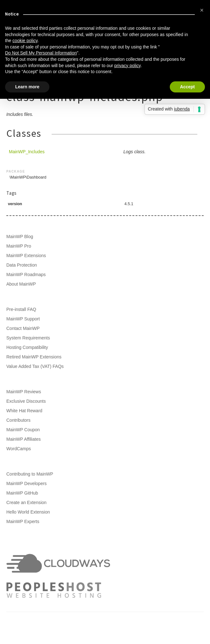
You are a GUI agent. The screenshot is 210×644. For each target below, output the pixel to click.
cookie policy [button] (25, 41)
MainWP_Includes (27, 152)
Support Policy (36, 628)
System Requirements (28, 338)
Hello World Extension (28, 512)
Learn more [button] (27, 87)
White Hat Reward (24, 411)
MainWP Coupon (23, 430)
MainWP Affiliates (23, 439)
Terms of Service (135, 622)
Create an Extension (26, 502)
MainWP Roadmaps (26, 275)
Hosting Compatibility (27, 347)
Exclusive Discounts (26, 401)
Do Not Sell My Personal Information (41, 53)
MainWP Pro (19, 246)
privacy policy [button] (127, 66)
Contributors (18, 420)
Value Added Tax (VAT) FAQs (35, 366)
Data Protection (22, 265)
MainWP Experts (23, 521)
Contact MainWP (23, 328)
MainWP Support (23, 319)
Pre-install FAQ (21, 309)
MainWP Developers (26, 483)
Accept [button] (187, 87)
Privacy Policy (169, 622)
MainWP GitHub (22, 493)
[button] (202, 10)
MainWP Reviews (24, 392)
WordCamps (19, 449)
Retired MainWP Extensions (34, 357)
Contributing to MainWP (30, 474)
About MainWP (21, 284)
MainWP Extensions (26, 256)
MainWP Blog (20, 237)
